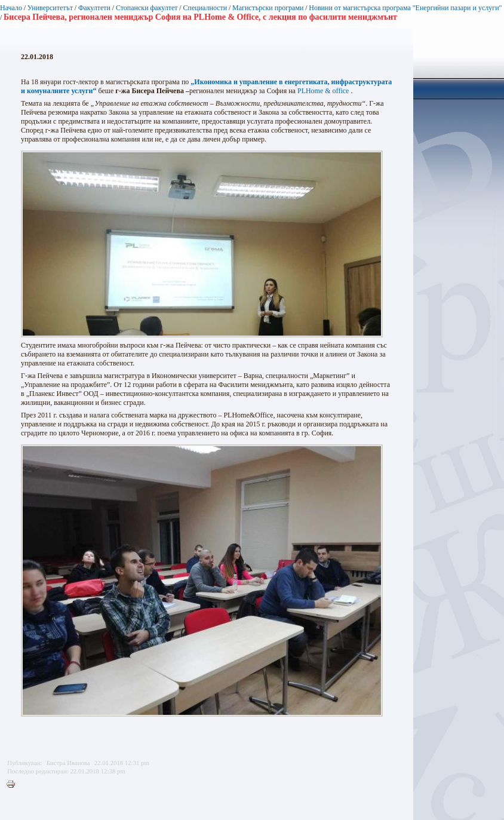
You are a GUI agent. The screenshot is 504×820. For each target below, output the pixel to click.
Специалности (205, 8)
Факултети (94, 8)
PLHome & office (323, 91)
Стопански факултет (147, 8)
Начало (11, 8)
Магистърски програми (268, 8)
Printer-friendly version (14, 785)
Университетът (50, 8)
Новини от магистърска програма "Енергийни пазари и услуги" (405, 8)
